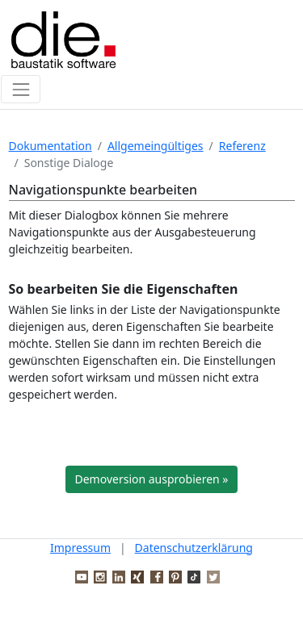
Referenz (242, 146)
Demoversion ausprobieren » (152, 479)
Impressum (80, 548)
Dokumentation (50, 146)
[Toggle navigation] (21, 89)
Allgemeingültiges (156, 146)
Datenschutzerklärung (194, 548)
